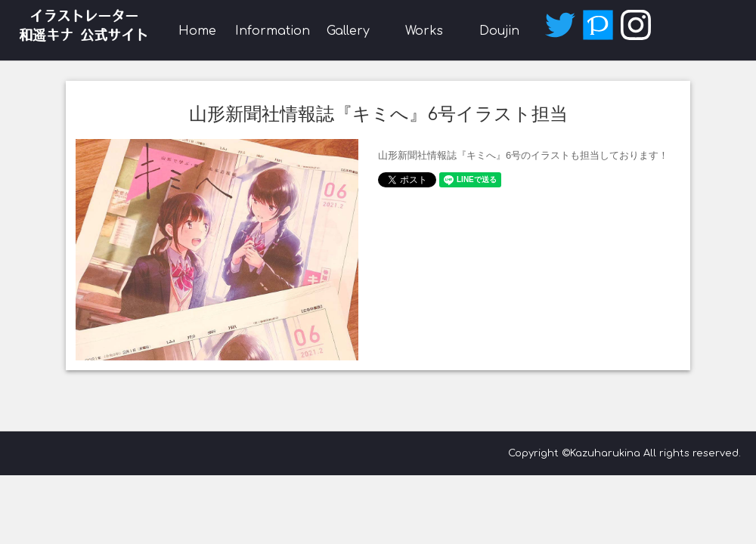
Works (424, 31)
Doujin (499, 31)
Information (273, 31)
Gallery (348, 31)
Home (197, 31)
